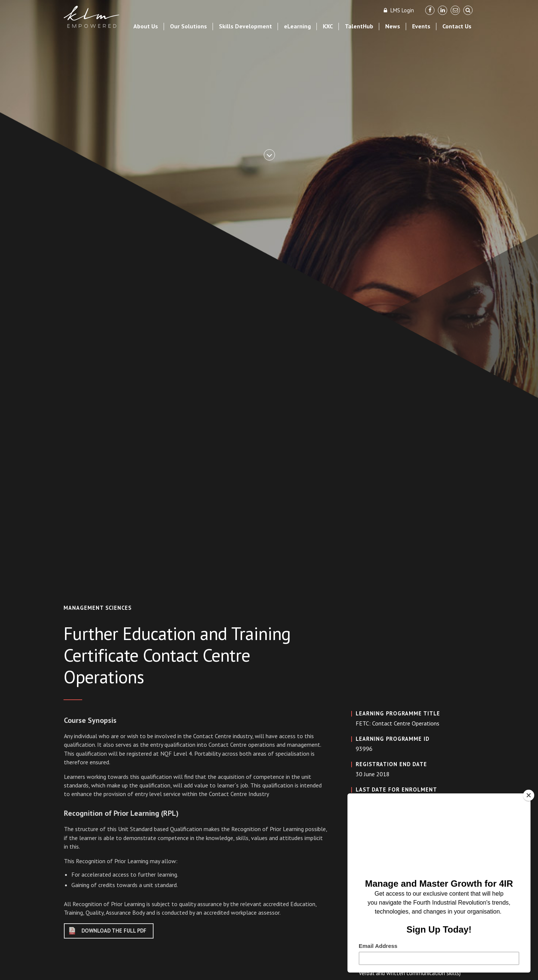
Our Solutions (188, 26)
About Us (146, 26)
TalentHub (359, 26)
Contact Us (457, 26)
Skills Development (245, 26)
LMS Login (398, 10)
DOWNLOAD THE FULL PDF (114, 931)
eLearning (297, 26)
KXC (328, 26)
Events (421, 26)
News (393, 26)
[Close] (529, 795)
